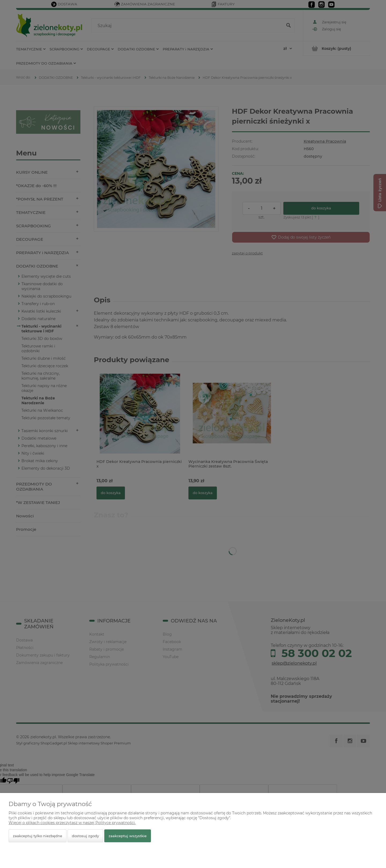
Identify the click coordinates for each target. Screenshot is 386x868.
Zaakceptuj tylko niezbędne (38, 836)
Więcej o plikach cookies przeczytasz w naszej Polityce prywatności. (72, 823)
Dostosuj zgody (85, 836)
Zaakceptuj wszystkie (128, 836)
